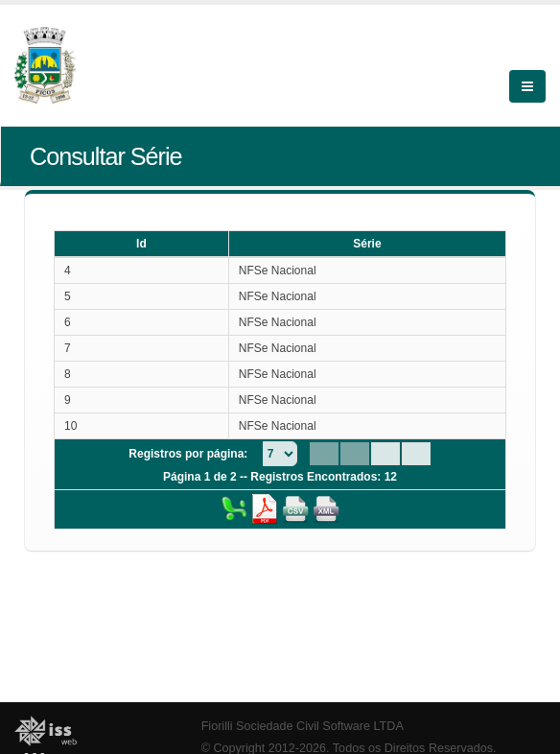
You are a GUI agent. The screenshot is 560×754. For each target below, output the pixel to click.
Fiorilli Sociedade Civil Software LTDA (303, 726)
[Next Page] (385, 454)
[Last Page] (416, 454)
